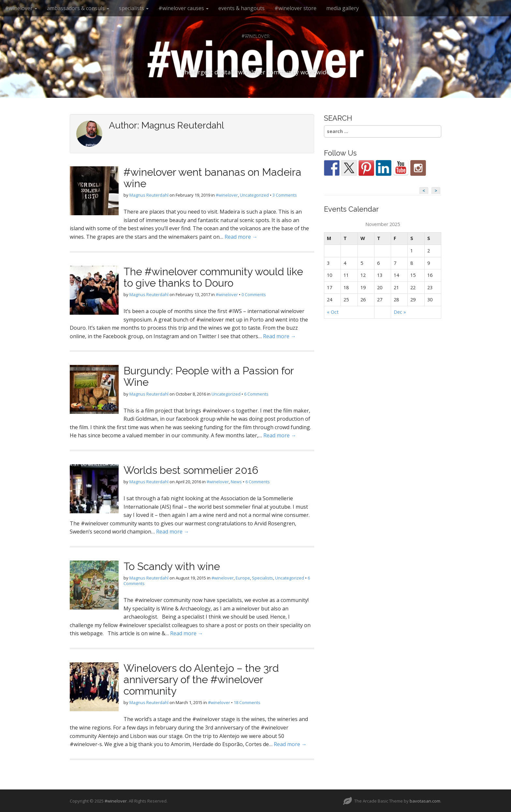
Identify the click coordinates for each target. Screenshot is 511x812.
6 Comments (256, 394)
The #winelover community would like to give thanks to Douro (213, 277)
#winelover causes (183, 8)
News (236, 482)
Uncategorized (254, 195)
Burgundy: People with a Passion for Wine (209, 376)
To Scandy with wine (172, 566)
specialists (134, 8)
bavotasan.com (425, 801)
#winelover (21, 8)
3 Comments (285, 195)
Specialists (263, 578)
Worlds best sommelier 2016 (191, 470)
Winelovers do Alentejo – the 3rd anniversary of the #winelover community (201, 679)
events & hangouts (241, 8)
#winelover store (295, 8)
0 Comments (254, 294)
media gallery (343, 8)
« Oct (333, 312)
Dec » (400, 312)
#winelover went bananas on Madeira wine (212, 178)
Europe (243, 578)
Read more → (241, 237)
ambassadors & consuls (78, 8)
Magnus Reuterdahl (149, 195)
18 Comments (247, 702)
